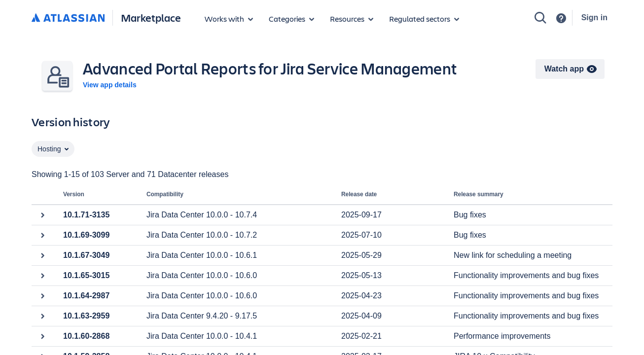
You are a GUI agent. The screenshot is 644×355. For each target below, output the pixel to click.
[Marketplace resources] (352, 19)
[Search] (540, 18)
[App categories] (291, 19)
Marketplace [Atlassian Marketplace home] (151, 18)
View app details (110, 85)
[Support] (561, 18)
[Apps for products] (229, 19)
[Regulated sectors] (424, 19)
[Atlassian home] (68, 18)
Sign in (594, 18)
